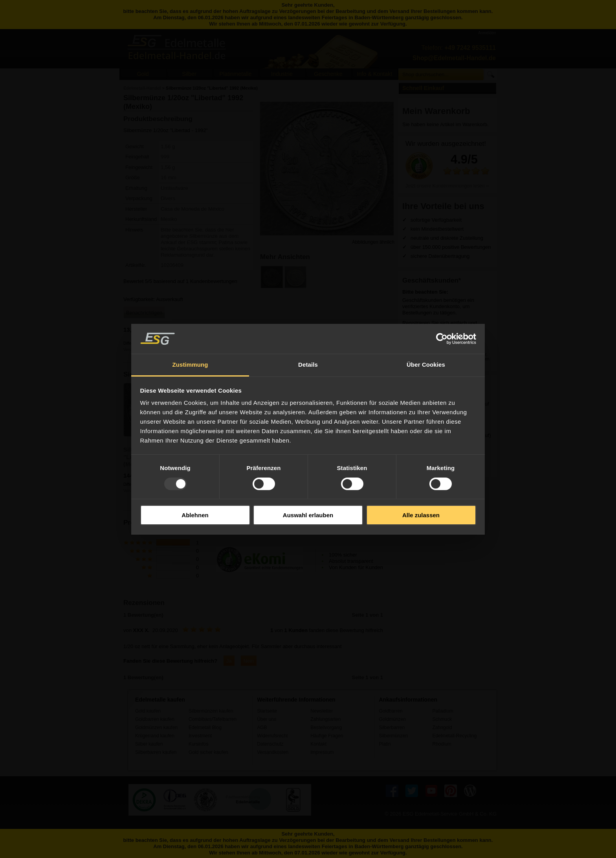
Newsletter (322, 711)
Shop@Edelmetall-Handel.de (454, 58)
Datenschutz (270, 744)
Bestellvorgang (326, 728)
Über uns (267, 719)
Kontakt (318, 744)
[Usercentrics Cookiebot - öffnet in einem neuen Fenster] (442, 339)
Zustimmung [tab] (190, 365)
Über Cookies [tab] (426, 365)
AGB (262, 728)
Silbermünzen (393, 736)
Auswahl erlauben (308, 515)
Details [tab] (308, 365)
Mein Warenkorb (436, 111)
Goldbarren (390, 711)
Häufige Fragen (327, 736)
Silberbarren (392, 728)
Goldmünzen (392, 719)
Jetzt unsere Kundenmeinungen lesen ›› (447, 186)
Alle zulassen (421, 515)
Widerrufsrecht (272, 736)
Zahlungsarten (325, 719)
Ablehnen (195, 515)
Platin (385, 744)
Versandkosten (273, 752)
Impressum (322, 752)
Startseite (267, 711)
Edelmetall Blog (205, 728)
